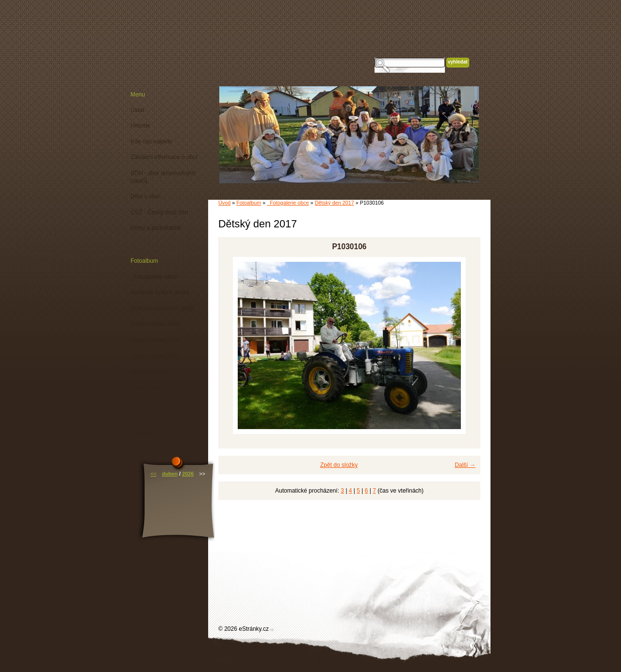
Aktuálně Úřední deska (160, 292)
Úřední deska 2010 (155, 340)
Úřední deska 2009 (155, 324)
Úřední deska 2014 (155, 403)
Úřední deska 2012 (155, 371)
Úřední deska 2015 (155, 419)
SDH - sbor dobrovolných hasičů (163, 177)
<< (154, 474)
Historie (140, 126)
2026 (188, 474)
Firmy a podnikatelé (156, 228)
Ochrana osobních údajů (162, 308)
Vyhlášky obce (149, 434)
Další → (465, 465)
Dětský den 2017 (335, 203)
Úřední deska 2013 (155, 387)
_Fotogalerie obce (288, 203)
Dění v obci (145, 196)
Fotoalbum (249, 203)
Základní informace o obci (164, 157)
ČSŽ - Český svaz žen (159, 212)
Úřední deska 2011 (155, 356)
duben (170, 474)
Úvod (224, 203)
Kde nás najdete (152, 142)
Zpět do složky (339, 465)
